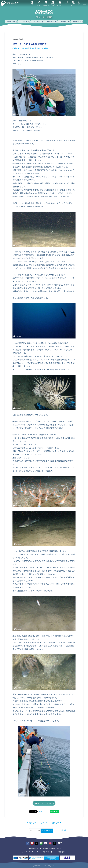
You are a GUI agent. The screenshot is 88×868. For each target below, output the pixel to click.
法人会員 (63, 22)
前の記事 (33, 823)
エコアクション (24, 22)
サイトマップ (26, 852)
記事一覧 (44, 823)
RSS (64, 830)
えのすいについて (33, 849)
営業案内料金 (53, 4)
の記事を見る (47, 831)
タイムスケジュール (46, 4)
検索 (79, 4)
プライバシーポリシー (49, 852)
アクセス (67, 4)
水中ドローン (38, 48)
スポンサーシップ (77, 22)
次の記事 (55, 823)
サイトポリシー (36, 852)
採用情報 (52, 849)
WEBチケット (73, 4)
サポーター (50, 22)
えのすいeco (11, 22)
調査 (47, 48)
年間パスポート (60, 4)
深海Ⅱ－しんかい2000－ (43, 803)
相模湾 (28, 48)
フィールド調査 (44, 17)
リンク (59, 849)
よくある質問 (44, 849)
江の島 (21, 48)
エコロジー (37, 22)
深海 (15, 48)
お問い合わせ (62, 852)
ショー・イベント (39, 4)
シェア (40, 811)
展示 (32, 4)
